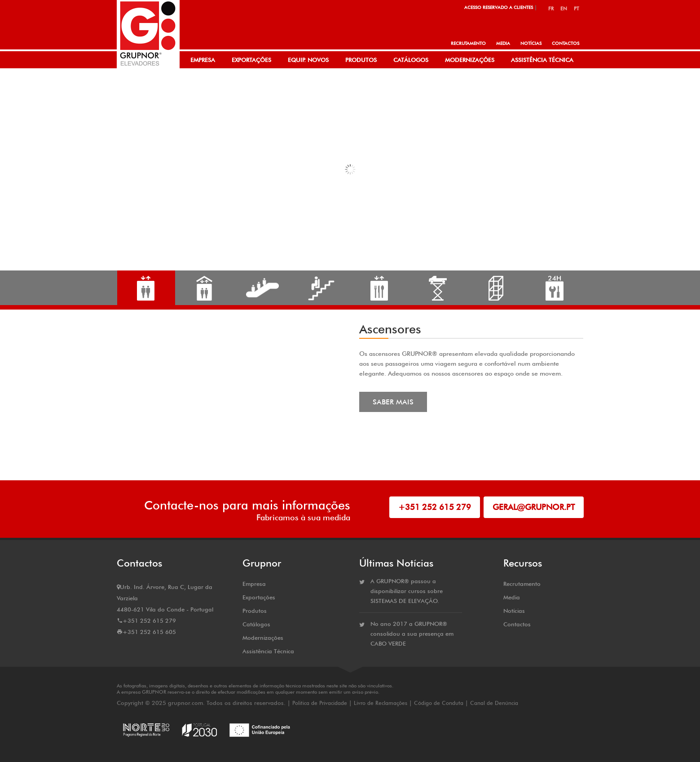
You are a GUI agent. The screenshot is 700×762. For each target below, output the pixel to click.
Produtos (361, 60)
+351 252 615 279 (435, 507)
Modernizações (470, 60)
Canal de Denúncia (494, 703)
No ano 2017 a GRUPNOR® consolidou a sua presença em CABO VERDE (412, 634)
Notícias (531, 43)
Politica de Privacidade (321, 703)
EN (564, 9)
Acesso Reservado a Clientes (499, 7)
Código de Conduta (439, 703)
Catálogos (411, 60)
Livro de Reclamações (381, 703)
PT (577, 9)
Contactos (566, 43)
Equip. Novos (308, 60)
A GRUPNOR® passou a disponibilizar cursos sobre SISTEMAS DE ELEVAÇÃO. (407, 591)
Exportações (251, 60)
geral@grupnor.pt (534, 507)
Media (503, 43)
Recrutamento (468, 43)
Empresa (203, 60)
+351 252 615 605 (149, 632)
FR (551, 9)
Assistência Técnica (542, 60)
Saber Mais (393, 402)
